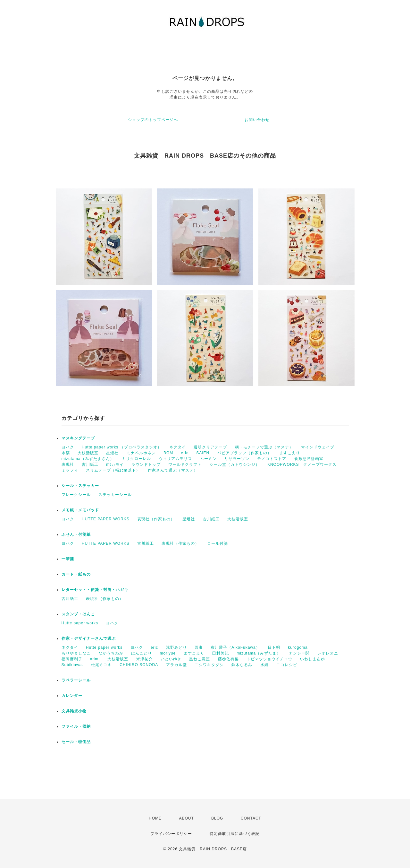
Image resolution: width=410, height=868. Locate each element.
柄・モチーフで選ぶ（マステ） (264, 447)
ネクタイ (178, 447)
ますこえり (290, 453)
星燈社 (112, 453)
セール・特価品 (76, 742)
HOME (155, 818)
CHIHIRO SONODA (139, 665)
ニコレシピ (287, 665)
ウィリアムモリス (175, 459)
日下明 (274, 647)
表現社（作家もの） (156, 519)
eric (185, 453)
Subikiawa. (72, 665)
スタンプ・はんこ (78, 614)
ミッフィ (70, 470)
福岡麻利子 (72, 659)
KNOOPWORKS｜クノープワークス (302, 464)
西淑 (199, 647)
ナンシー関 (299, 653)
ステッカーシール (115, 495)
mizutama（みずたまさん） (88, 459)
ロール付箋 (218, 543)
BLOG (217, 818)
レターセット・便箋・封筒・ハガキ (95, 590)
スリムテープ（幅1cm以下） (113, 470)
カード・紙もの (76, 574)
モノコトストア (272, 459)
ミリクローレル (136, 459)
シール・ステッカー (80, 486)
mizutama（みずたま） (259, 653)
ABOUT (186, 818)
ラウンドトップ (146, 464)
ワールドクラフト (185, 464)
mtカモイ (115, 464)
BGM (168, 453)
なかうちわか (111, 653)
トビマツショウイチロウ (269, 659)
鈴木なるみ (242, 665)
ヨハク (68, 447)
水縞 (66, 453)
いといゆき (171, 659)
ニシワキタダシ (209, 665)
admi (95, 659)
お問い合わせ (257, 120)
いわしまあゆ (313, 659)
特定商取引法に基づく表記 (235, 834)
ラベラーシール (76, 680)
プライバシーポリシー (171, 834)
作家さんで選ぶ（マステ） (173, 470)
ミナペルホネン (141, 453)
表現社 (68, 464)
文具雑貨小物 (74, 711)
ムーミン (208, 459)
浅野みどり (176, 647)
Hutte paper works (80, 623)
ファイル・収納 (76, 726)
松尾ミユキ (101, 665)
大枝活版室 (88, 453)
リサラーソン (237, 459)
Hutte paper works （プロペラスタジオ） (122, 447)
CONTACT (251, 818)
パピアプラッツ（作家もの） (244, 453)
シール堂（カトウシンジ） (235, 464)
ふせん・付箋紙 (76, 534)
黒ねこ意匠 (200, 659)
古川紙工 (90, 464)
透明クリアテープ (210, 447)
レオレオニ (328, 653)
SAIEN (203, 453)
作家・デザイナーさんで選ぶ (89, 638)
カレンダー (72, 696)
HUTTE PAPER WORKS (106, 519)
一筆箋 (68, 559)
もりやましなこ (76, 653)
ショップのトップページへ (153, 120)
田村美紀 (221, 653)
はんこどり (142, 653)
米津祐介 (145, 659)
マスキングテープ (78, 438)
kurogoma (298, 647)
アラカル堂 (176, 665)
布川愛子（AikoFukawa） (235, 647)
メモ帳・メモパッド (80, 510)
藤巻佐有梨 (228, 659)
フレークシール (76, 495)
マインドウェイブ (318, 447)
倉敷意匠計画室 (309, 459)
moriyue (168, 653)
